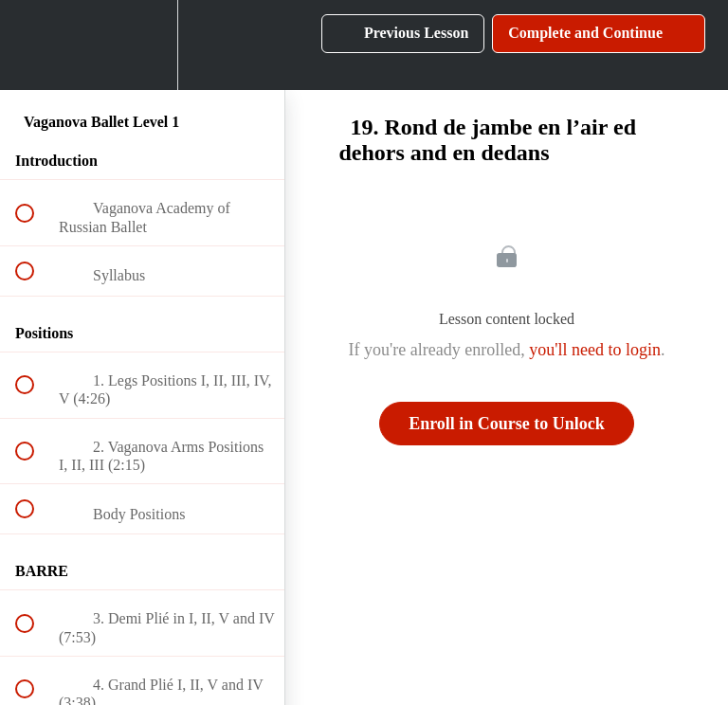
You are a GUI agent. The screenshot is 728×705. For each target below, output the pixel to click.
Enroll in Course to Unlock (507, 424)
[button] (35, 45)
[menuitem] (142, 45)
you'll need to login (595, 350)
